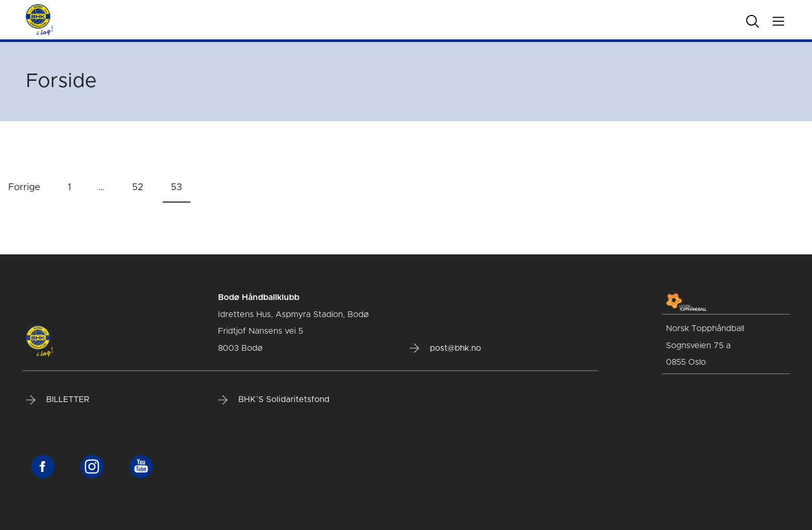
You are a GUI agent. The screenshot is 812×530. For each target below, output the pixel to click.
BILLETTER (57, 400)
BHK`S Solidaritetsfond (274, 400)
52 (138, 188)
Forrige (24, 188)
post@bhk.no (445, 348)
